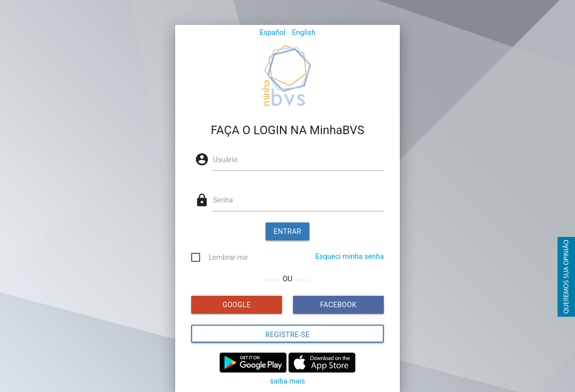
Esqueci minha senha (350, 257)
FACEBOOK (338, 305)
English (304, 33)
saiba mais (287, 381)
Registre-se (288, 335)
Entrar (287, 231)
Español (273, 33)
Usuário (225, 160)
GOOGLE (237, 305)
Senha (223, 200)
